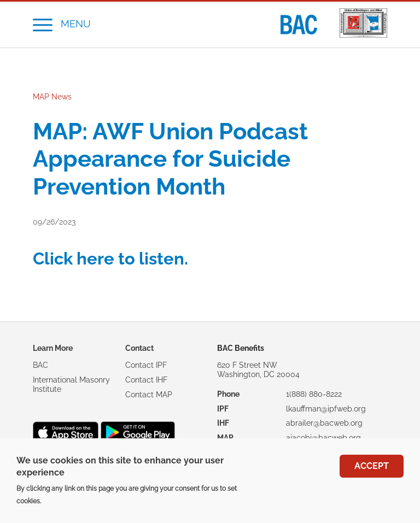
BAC (40, 365)
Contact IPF (146, 365)
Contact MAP (149, 395)
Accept (372, 471)
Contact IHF (146, 380)
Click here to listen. (110, 258)
